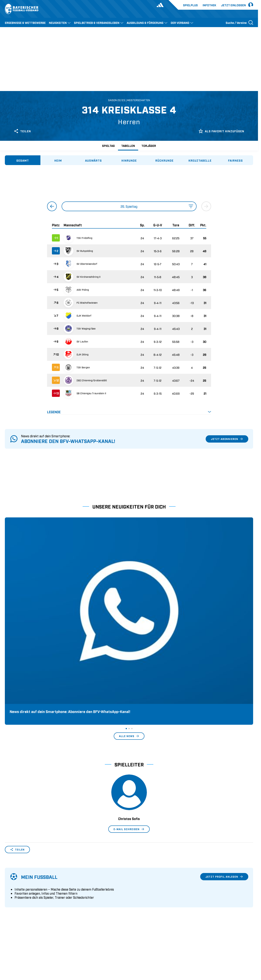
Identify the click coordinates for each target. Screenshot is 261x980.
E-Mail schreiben (129, 707)
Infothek (209, 5)
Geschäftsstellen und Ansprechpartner (31, 887)
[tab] (23, 160)
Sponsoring (13, 893)
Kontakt (10, 912)
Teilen (22, 131)
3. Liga (136, 893)
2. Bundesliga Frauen (146, 912)
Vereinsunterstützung (19, 899)
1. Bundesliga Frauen (146, 906)
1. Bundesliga (141, 881)
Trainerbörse (77, 906)
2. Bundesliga (141, 887)
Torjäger (149, 146)
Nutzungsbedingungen (198, 951)
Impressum (246, 951)
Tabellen (128, 146)
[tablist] (129, 160)
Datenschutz (226, 951)
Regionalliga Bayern (145, 899)
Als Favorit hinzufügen (221, 131)
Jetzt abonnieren (227, 439)
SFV (7, 951)
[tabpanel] (129, 294)
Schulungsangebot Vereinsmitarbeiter (94, 893)
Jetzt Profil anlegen (224, 754)
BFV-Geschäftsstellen (83, 899)
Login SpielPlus (79, 912)
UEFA (28, 951)
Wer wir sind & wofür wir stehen (27, 881)
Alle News (129, 613)
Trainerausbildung (81, 887)
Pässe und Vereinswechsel (86, 881)
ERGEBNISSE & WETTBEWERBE (25, 23)
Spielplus (190, 5)
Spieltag (108, 146)
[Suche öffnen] (239, 22)
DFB (18, 951)
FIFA (40, 951)
